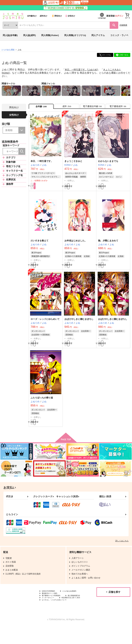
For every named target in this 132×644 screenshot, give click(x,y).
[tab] (67, 107)
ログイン (119, 16)
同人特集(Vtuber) (50, 35)
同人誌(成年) (30, 35)
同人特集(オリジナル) (75, 35)
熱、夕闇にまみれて (108, 244)
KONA (6, 73)
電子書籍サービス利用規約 (54, 609)
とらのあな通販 (8, 50)
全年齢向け (32, 16)
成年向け (43, 16)
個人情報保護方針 (50, 612)
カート (53, 189)
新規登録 (111, 16)
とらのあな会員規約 (51, 603)
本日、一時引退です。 (77, 69)
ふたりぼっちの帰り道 (42, 405)
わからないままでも (108, 163)
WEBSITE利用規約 (51, 600)
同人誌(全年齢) (10, 35)
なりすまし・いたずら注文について (58, 618)
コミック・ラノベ (119, 35)
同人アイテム (98, 35)
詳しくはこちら (122, 550)
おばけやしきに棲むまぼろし (79, 325)
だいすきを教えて (40, 244)
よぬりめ (95, 69)
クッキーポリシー (74, 612)
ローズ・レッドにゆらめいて (45, 325)
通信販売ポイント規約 (52, 606)
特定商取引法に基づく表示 (54, 615)
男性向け (57, 16)
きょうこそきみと (115, 69)
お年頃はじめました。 (76, 244)
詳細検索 (123, 25)
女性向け (70, 16)
